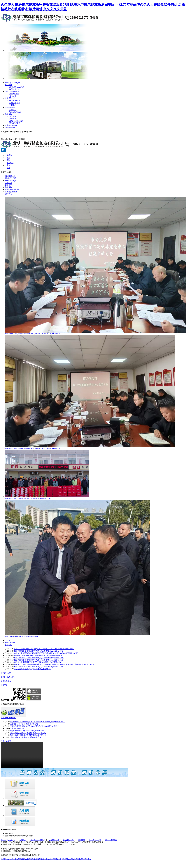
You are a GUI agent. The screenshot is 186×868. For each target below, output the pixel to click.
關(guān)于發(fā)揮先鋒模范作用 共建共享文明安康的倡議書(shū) (38, 655)
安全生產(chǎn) (11, 107)
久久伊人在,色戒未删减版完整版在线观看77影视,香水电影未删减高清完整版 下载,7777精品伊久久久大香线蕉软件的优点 (46, 859)
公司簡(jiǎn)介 (6, 673)
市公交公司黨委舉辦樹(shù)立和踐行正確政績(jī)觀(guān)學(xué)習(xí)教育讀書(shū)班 (46, 653)
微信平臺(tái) (10, 128)
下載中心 (13, 105)
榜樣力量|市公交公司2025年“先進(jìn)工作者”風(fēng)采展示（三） (39, 667)
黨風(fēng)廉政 (15, 123)
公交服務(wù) (10, 98)
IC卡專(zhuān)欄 (11, 125)
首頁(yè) (10, 155)
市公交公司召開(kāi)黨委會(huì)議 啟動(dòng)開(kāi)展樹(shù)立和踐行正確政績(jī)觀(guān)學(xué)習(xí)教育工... (56, 664)
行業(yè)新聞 (14, 94)
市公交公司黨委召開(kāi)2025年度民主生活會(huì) (33, 669)
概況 (8, 158)
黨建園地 (8, 114)
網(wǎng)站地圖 (111, 840)
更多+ (14, 718)
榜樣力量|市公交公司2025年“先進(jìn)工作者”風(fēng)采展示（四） (39, 660)
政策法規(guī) (14, 89)
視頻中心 (8, 194)
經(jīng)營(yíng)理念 (17, 87)
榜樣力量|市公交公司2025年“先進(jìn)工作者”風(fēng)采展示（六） (39, 651)
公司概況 (23, 840)
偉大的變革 (9, 833)
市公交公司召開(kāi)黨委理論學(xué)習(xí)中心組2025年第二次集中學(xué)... (33, 334)
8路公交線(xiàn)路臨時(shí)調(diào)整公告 (26, 737)
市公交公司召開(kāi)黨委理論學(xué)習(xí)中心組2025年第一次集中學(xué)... (33, 448)
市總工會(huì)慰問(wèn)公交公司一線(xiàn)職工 (23, 636)
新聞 (9, 160)
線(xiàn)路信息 (15, 100)
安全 (8, 165)
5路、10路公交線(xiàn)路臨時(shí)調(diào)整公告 (28, 735)
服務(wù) (10, 163)
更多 (9, 168)
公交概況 (8, 85)
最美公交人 (14, 116)
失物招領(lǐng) (15, 103)
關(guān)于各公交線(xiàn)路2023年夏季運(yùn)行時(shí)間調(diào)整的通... (37, 722)
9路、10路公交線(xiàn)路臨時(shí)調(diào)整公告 (28, 733)
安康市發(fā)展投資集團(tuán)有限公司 (19, 836)
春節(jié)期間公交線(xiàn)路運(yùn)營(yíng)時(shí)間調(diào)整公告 (35, 726)
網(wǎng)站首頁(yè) (12, 83)
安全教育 (13, 110)
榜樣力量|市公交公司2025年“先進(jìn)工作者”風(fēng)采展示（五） (39, 658)
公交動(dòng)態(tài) (12, 91)
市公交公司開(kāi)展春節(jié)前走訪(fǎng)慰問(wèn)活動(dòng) (28, 498)
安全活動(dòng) (15, 112)
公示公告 (13, 96)
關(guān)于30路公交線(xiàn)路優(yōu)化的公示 (27, 731)
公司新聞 (8, 640)
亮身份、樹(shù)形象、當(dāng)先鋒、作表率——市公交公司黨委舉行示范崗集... (44, 649)
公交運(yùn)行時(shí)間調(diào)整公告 (24, 724)
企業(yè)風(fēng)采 (16, 121)
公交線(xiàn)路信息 (17, 728)
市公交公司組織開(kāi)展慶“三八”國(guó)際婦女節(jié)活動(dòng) (38, 662)
